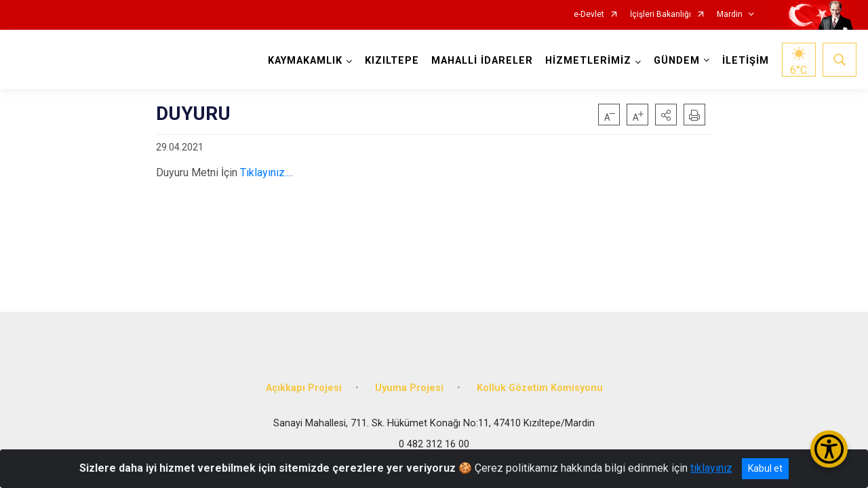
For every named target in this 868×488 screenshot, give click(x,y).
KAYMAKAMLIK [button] (305, 61)
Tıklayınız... (265, 172)
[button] (666, 115)
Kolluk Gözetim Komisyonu (540, 388)
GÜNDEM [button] (677, 61)
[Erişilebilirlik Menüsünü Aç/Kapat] (829, 449)
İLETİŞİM (746, 61)
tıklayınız (711, 468)
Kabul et (765, 468)
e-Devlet (589, 15)
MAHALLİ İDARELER (482, 61)
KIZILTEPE (392, 61)
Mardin (730, 15)
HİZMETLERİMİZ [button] (588, 61)
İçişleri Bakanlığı (660, 15)
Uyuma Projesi (409, 388)
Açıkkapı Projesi (304, 388)
